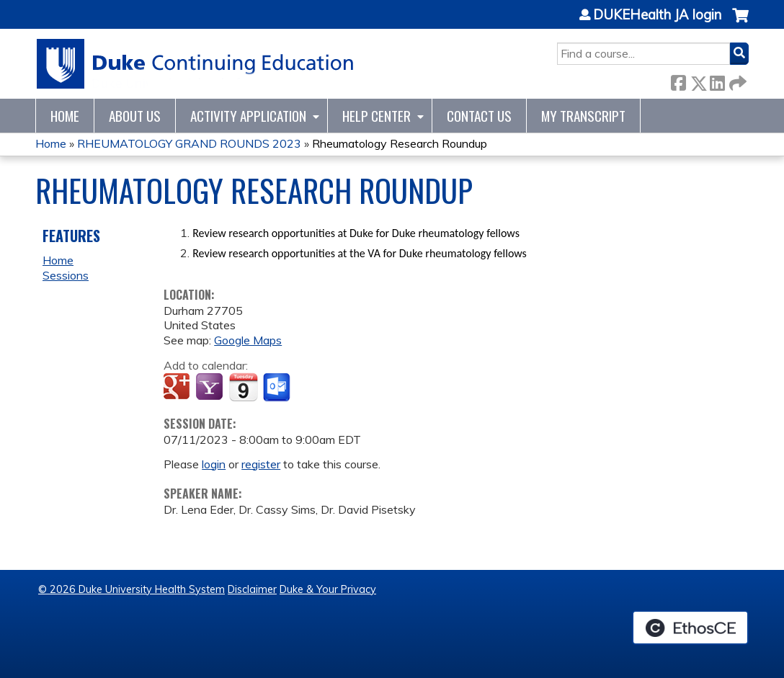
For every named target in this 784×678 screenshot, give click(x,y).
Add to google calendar (178, 388)
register (261, 464)
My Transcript (583, 116)
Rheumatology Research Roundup (400, 143)
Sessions (66, 275)
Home (65, 116)
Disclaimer (252, 589)
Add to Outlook (278, 388)
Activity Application (248, 116)
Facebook (678, 80)
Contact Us (479, 116)
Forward (736, 80)
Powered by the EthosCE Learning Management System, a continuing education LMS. (690, 628)
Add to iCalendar (243, 387)
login (214, 464)
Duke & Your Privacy (328, 589)
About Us (135, 116)
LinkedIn (717, 80)
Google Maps (248, 340)
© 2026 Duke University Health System (132, 589)
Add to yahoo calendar (211, 388)
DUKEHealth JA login (657, 15)
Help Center (377, 116)
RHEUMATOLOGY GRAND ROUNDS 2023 (189, 143)
